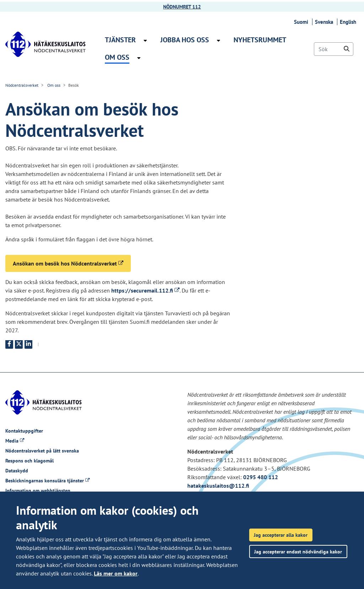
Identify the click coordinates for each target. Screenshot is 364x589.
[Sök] (334, 49)
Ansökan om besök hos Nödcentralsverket (72, 263)
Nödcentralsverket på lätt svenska (42, 451)
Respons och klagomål (30, 461)
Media (15, 441)
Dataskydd (17, 471)
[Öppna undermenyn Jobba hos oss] (218, 41)
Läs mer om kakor (116, 573)
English (349, 22)
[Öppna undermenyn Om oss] (139, 58)
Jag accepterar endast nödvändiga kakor (298, 551)
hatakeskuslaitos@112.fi (218, 486)
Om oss (53, 85)
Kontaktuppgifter (24, 431)
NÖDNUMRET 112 (182, 7)
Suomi (302, 22)
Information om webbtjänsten (38, 491)
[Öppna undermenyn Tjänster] (145, 41)
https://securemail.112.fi (145, 290)
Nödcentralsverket (22, 85)
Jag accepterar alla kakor (281, 535)
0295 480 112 (261, 477)
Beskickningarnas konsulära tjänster (47, 481)
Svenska (325, 22)
